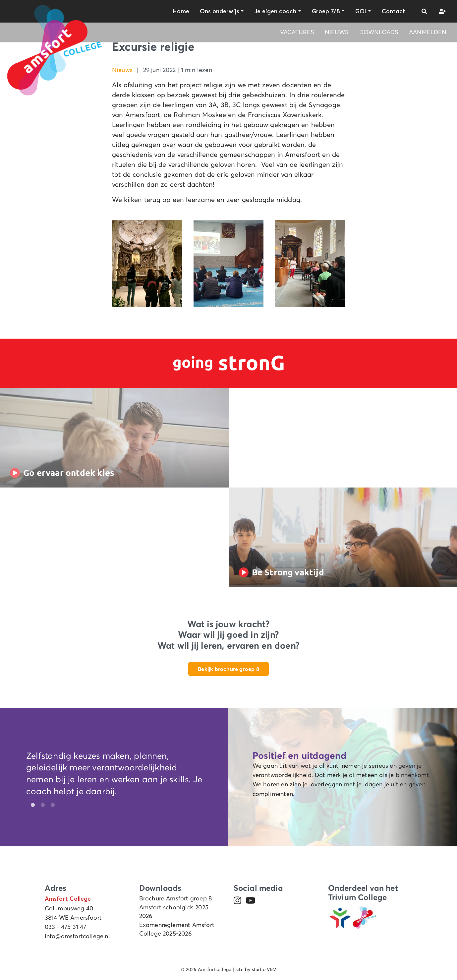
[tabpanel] (114, 775)
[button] (424, 11)
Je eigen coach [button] (275, 11)
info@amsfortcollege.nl (77, 936)
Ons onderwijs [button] (220, 11)
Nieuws (337, 32)
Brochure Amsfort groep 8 (176, 898)
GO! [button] (361, 11)
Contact (394, 11)
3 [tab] (51, 805)
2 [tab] (41, 805)
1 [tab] (31, 805)
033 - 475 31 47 (66, 927)
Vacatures (297, 32)
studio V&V (264, 969)
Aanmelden (428, 32)
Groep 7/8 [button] (326, 11)
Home (181, 11)
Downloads (379, 32)
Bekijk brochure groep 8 (228, 669)
